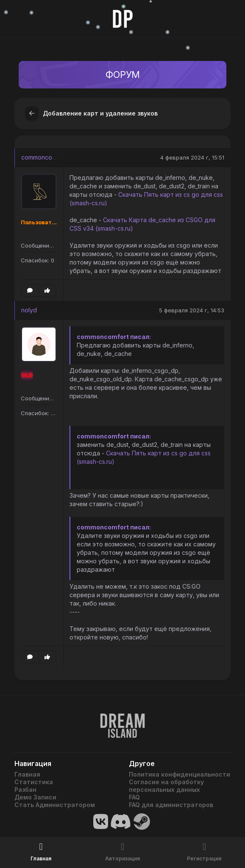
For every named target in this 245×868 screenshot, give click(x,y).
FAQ (134, 797)
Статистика (34, 782)
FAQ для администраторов (171, 805)
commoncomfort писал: (114, 337)
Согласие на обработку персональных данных (166, 786)
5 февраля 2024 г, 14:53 (192, 310)
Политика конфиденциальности (180, 774)
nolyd (29, 310)
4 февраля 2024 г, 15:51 (192, 157)
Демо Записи (35, 797)
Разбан (25, 789)
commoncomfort (44, 157)
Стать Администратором (55, 805)
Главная (27, 774)
